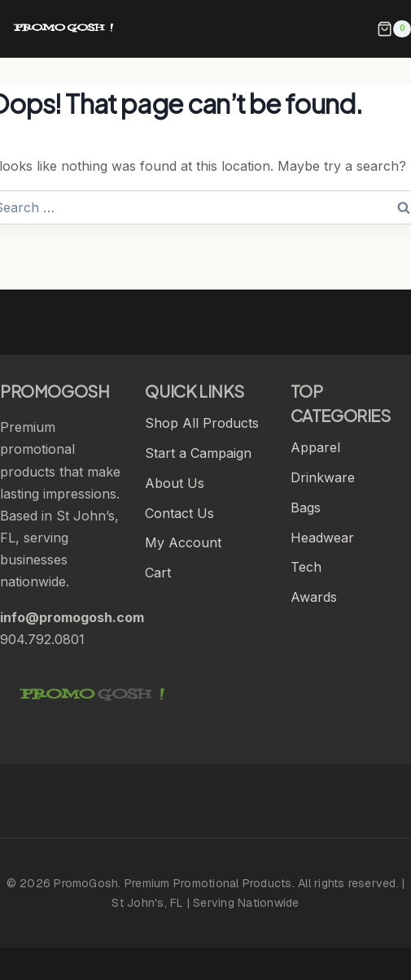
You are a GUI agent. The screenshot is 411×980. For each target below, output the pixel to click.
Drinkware (323, 477)
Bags (306, 507)
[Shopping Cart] (394, 29)
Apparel (315, 447)
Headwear (322, 538)
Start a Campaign (198, 453)
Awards (314, 597)
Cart (158, 573)
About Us (175, 483)
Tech (306, 567)
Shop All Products (202, 423)
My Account (183, 542)
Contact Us (179, 513)
